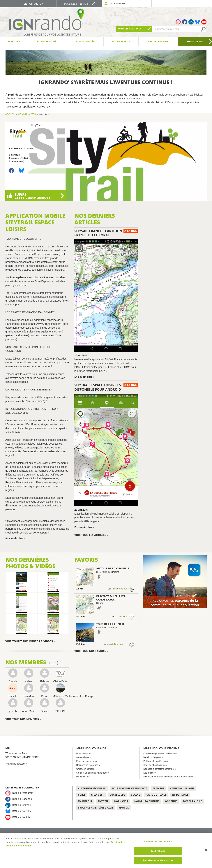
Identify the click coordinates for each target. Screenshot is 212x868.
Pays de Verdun (120, 589)
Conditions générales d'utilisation (159, 753)
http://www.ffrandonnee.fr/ (46, 324)
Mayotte (103, 801)
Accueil (10, 114)
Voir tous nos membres (22, 719)
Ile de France (180, 795)
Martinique (85, 801)
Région (13, 148)
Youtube (204, 22)
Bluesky (197, 22)
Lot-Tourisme (121, 617)
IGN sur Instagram (23, 793)
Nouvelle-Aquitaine (147, 801)
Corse (82, 795)
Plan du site (82, 777)
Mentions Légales (152, 757)
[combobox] (134, 29)
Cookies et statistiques (154, 765)
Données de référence (87, 765)
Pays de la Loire (192, 801)
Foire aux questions (86, 761)
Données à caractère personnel (159, 769)
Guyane (135, 795)
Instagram (178, 22)
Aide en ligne (83, 757)
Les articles (149, 773)
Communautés (27, 114)
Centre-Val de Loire (182, 788)
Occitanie (171, 801)
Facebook (185, 22)
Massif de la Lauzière (117, 644)
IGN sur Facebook (23, 799)
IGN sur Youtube (22, 817)
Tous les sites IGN (76, 4)
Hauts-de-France (156, 795)
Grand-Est (97, 795)
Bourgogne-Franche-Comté (130, 788)
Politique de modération (155, 761)
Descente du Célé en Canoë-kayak (111, 598)
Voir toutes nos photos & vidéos (29, 641)
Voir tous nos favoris (91, 651)
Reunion (124, 808)
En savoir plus (15, 538)
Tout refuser (158, 851)
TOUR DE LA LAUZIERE (110, 624)
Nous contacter (84, 753)
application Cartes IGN (37, 107)
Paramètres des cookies (158, 841)
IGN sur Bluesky (22, 811)
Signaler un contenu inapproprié (92, 773)
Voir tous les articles (90, 535)
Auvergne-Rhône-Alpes (92, 788)
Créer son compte (85, 769)
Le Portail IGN (34, 4)
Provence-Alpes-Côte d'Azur (95, 808)
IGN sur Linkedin (22, 805)
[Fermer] (206, 850)
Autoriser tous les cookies (158, 860)
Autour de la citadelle (113, 568)
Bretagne (159, 788)
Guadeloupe (117, 795)
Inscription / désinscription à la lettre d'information (167, 777)
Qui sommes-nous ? (185, 197)
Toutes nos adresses (15, 764)
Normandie (121, 801)
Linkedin (191, 22)
